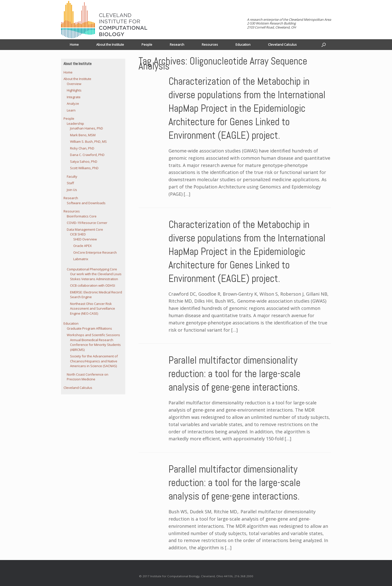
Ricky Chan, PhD (82, 148)
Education (243, 44)
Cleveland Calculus (282, 44)
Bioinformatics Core (82, 216)
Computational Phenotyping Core (92, 269)
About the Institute (110, 44)
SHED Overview (85, 239)
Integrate (74, 97)
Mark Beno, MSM (83, 135)
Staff (70, 183)
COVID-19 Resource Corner (87, 223)
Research (177, 44)
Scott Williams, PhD (84, 168)
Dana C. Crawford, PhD (87, 155)
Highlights (74, 90)
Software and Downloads (86, 203)
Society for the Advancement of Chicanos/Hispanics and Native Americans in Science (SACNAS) (94, 361)
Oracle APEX (82, 246)
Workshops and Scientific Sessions (93, 335)
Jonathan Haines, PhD (86, 128)
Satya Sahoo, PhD (84, 161)
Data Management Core (85, 229)
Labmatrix (81, 259)
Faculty (72, 176)
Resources (210, 44)
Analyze (73, 103)
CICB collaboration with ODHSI (92, 285)
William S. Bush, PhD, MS (88, 141)
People (147, 44)
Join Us (72, 190)
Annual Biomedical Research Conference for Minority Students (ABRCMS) (95, 345)
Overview (74, 84)
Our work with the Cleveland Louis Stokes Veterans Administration (96, 276)
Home (74, 44)
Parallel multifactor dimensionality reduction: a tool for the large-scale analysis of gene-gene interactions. (234, 374)
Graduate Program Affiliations (89, 328)
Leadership (75, 123)
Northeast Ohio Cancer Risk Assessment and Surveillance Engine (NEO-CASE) (92, 308)
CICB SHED (78, 234)
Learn (71, 110)
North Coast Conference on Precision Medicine (87, 377)
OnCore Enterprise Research (95, 252)
